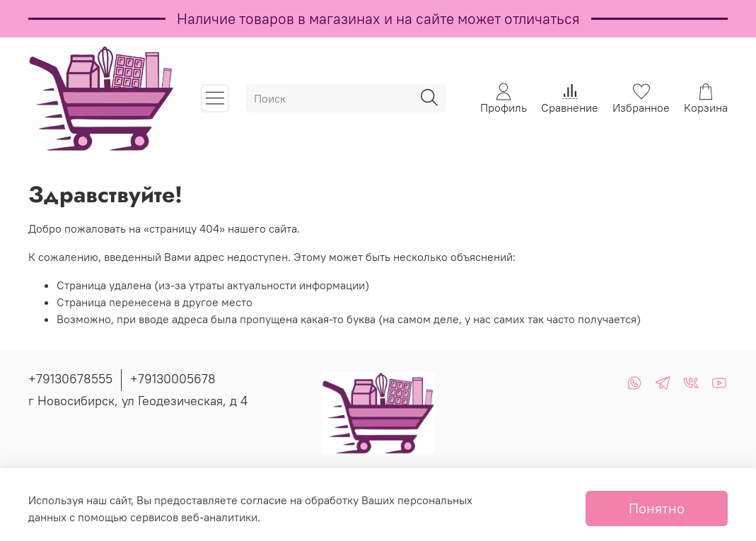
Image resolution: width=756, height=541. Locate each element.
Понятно (657, 508)
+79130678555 (70, 379)
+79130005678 (173, 379)
